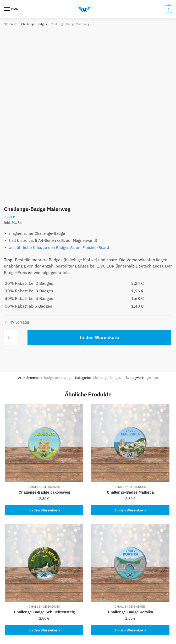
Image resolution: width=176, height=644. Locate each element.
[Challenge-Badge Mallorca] (130, 443)
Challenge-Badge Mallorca (130, 492)
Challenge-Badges (34, 24)
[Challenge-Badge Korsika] (130, 563)
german (152, 378)
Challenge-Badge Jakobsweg (44, 492)
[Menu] (12, 9)
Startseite (11, 24)
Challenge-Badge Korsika (130, 612)
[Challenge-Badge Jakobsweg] (44, 443)
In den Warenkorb (99, 337)
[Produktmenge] (10, 337)
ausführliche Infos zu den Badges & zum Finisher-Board (59, 247)
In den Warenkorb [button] (44, 510)
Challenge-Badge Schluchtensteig (44, 612)
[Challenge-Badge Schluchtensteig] (44, 563)
